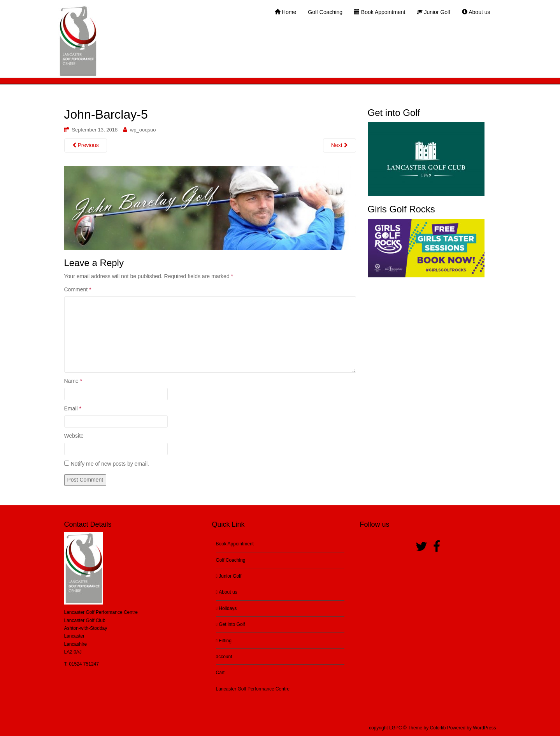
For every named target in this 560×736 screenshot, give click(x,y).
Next (340, 145)
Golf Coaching (231, 560)
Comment (78, 289)
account (224, 657)
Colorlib (438, 728)
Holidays (226, 608)
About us (227, 592)
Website (74, 436)
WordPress (484, 728)
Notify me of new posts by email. (110, 464)
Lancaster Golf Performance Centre (253, 689)
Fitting (224, 641)
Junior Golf (229, 576)
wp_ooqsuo (143, 130)
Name (73, 381)
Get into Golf (231, 624)
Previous (86, 145)
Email (73, 408)
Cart (220, 673)
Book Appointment (235, 544)
